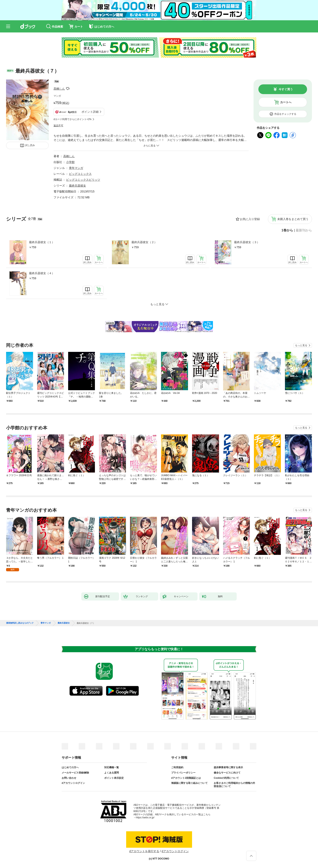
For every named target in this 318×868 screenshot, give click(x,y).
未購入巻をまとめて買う (293, 219)
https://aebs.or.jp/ (145, 818)
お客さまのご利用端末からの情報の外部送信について (234, 785)
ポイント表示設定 (114, 778)
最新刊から (304, 230)
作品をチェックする (285, 114)
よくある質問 (112, 773)
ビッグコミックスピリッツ (83, 180)
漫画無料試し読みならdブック (20, 623)
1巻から (287, 230)
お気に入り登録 (250, 219)
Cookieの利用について (226, 778)
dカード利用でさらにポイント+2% (73, 119)
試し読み (30, 145)
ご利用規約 (177, 767)
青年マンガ (76, 168)
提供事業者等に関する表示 (228, 767)
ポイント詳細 (90, 112)
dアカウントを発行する (144, 851)
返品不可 (58, 126)
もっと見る (301, 345)
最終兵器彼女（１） (42, 242)
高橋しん (59, 89)
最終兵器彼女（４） (42, 273)
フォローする (68, 89)
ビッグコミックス (80, 174)
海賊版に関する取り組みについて (189, 783)
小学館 (70, 162)
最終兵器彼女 (77, 186)
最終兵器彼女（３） (247, 242)
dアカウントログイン (73, 783)
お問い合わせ (69, 778)
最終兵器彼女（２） (144, 242)
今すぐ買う (286, 89)
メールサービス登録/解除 (75, 773)
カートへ (286, 102)
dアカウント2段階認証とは (186, 778)
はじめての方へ (70, 767)
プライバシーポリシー (183, 773)
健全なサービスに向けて (227, 773)
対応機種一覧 (112, 767)
